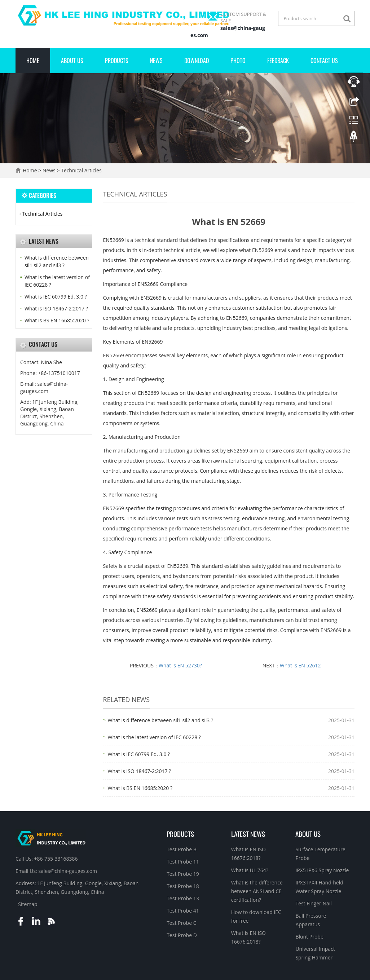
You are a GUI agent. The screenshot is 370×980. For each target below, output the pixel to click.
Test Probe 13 (183, 898)
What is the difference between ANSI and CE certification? (257, 891)
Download (197, 61)
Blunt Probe (309, 937)
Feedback (278, 61)
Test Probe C (181, 923)
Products (117, 61)
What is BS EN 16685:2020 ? (140, 788)
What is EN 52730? (180, 665)
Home (33, 61)
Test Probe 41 (183, 911)
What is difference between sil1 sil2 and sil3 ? (160, 720)
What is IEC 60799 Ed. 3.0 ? (139, 754)
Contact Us (324, 61)
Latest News (248, 834)
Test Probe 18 (183, 886)
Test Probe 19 (183, 874)
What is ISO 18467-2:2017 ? (140, 771)
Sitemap (28, 904)
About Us (72, 61)
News (156, 61)
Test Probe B (182, 849)
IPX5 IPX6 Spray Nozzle (322, 870)
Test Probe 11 (183, 862)
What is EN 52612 (300, 665)
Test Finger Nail (313, 903)
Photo (238, 61)
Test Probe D (182, 935)
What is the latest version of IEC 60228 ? (154, 737)
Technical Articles (80, 170)
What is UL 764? (250, 870)
